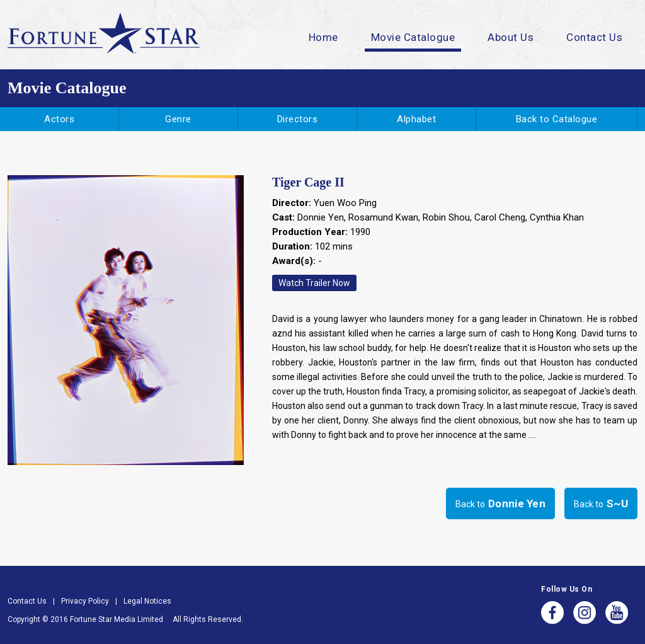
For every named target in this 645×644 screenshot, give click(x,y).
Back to (500, 503)
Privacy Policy (85, 601)
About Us (511, 37)
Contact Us (594, 37)
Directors (298, 119)
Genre (178, 119)
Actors (59, 119)
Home (323, 37)
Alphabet (416, 119)
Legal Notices (147, 601)
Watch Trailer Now (314, 283)
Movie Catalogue (413, 37)
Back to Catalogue (557, 119)
